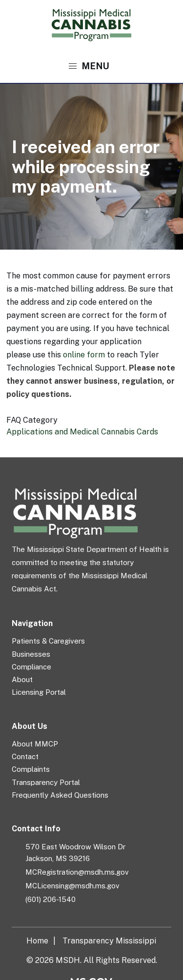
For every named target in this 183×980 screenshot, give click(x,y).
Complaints (31, 769)
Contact (25, 756)
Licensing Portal (39, 692)
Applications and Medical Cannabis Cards (82, 432)
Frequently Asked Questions (60, 795)
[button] (91, 66)
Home (37, 941)
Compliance (31, 667)
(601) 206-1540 (51, 899)
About (22, 679)
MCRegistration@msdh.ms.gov (77, 872)
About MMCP (35, 744)
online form (84, 355)
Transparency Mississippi (109, 941)
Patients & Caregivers (48, 641)
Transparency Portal (46, 782)
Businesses (31, 654)
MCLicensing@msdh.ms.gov (72, 886)
